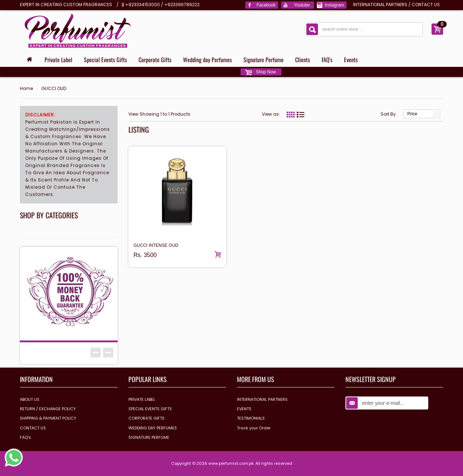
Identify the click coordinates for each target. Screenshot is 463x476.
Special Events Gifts (105, 60)
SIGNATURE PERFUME (149, 437)
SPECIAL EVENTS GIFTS (150, 409)
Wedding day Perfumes (207, 60)
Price (412, 114)
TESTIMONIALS (251, 418)
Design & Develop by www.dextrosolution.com (231, 473)
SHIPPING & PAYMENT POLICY (48, 418)
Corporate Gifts (155, 60)
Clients (303, 60)
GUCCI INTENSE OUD (156, 245)
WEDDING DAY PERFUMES (153, 428)
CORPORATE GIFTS (146, 418)
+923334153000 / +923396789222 (162, 5)
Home (26, 89)
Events (351, 60)
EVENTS (244, 409)
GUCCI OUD (54, 89)
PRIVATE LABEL (142, 399)
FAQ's (327, 60)
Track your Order (254, 428)
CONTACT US (426, 5)
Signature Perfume (264, 60)
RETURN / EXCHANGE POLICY (48, 409)
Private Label (58, 60)
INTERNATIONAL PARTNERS (380, 5)
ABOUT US (30, 399)
